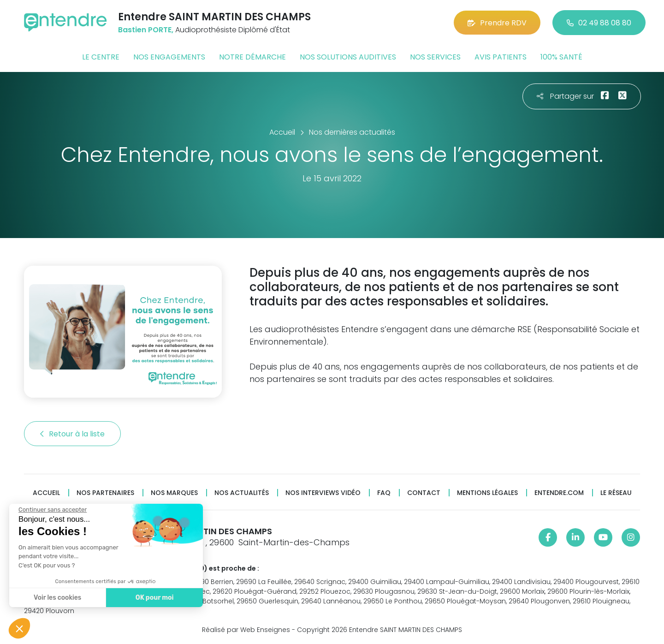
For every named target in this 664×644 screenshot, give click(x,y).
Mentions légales (487, 493)
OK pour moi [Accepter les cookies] (154, 598)
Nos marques (174, 493)
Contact (424, 493)
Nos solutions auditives (348, 57)
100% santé (561, 57)
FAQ (384, 493)
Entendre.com (559, 493)
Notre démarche (252, 57)
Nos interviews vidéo (323, 493)
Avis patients (501, 57)
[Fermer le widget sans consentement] (52, 510)
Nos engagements (169, 57)
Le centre (101, 57)
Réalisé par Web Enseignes (246, 630)
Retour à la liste (72, 434)
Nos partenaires (105, 493)
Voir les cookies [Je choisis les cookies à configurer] (57, 598)
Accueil (46, 493)
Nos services (435, 57)
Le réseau (616, 493)
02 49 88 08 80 (599, 23)
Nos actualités (242, 493)
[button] (19, 628)
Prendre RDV (497, 23)
